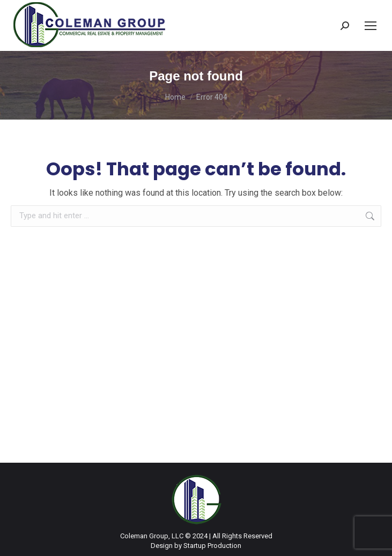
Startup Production (212, 546)
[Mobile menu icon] (371, 26)
